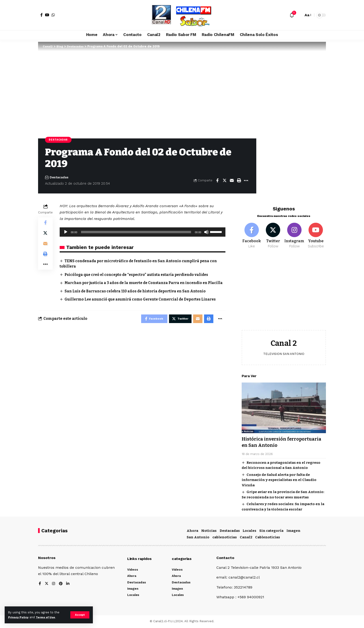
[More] (246, 181)
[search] (299, 15)
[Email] (232, 181)
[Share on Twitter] (224, 181)
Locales (249, 531)
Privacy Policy (19, 617)
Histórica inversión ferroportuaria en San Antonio (280, 440)
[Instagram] (294, 233)
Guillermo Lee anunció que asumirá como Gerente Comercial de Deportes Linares (144, 305)
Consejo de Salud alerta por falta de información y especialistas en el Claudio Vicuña (279, 478)
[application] (143, 232)
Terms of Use (48, 617)
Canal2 (246, 538)
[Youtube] (316, 233)
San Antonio (198, 538)
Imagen (293, 531)
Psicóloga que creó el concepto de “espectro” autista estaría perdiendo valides (140, 275)
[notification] (292, 15)
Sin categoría (271, 531)
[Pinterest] (61, 584)
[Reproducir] (66, 232)
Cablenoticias (268, 538)
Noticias (209, 531)
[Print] (239, 181)
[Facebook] (42, 15)
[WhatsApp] (53, 15)
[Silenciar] (206, 232)
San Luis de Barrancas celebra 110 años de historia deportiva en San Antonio (139, 297)
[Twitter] (273, 233)
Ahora (192, 531)
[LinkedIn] (68, 584)
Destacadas (59, 140)
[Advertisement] (284, 291)
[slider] (136, 232)
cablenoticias (225, 538)
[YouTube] (47, 15)
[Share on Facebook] (217, 181)
